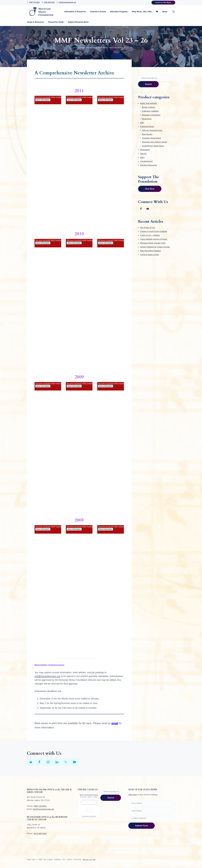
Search (148, 84)
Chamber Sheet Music (151, 138)
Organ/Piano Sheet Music (153, 146)
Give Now (150, 189)
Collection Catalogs (150, 111)
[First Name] (152, 803)
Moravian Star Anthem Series (155, 142)
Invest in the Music (163, 3)
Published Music (147, 126)
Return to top (89, 859)
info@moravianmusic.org (67, 2)
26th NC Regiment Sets (152, 130)
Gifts (142, 123)
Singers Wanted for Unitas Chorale (155, 247)
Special (143, 153)
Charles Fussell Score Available (154, 231)
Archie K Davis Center (150, 255)
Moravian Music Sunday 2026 (153, 243)
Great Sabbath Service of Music (154, 239)
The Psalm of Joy (148, 227)
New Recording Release (150, 251)
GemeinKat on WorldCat (89, 816)
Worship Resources (148, 165)
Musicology (147, 119)
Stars (142, 157)
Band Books (147, 134)
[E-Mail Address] (152, 818)
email (115, 723)
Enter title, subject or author (89, 797)
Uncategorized (146, 161)
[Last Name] (152, 811)
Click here (133, 795)
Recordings (145, 150)
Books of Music (149, 107)
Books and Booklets (149, 103)
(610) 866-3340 (49, 2)
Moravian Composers (151, 115)
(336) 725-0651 (34, 2)
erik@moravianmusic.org (47, 676)
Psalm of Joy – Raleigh (150, 235)
